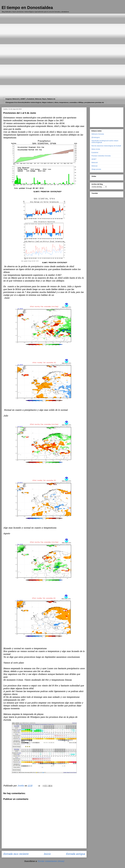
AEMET (94, 159)
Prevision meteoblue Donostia (101, 156)
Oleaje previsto (96, 169)
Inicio (47, 854)
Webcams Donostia (98, 134)
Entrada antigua (75, 854)
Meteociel (95, 163)
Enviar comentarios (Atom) (51, 861)
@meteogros (96, 137)
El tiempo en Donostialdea (27, 8)
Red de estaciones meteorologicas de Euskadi (106, 146)
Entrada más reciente (16, 854)
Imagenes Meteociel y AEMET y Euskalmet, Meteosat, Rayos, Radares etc (30, 99)
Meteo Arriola (96, 149)
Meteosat (94, 166)
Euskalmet (95, 153)
